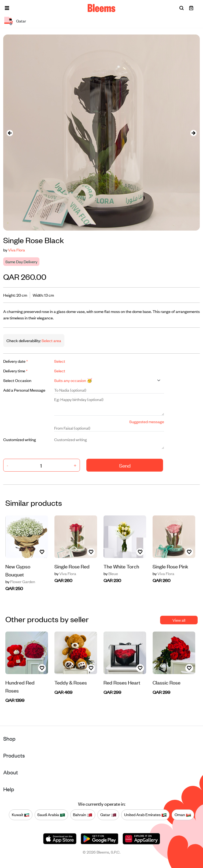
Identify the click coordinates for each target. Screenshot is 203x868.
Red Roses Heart (122, 682)
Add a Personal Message (24, 390)
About (11, 772)
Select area (51, 340)
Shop (9, 738)
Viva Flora (16, 250)
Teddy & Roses (71, 682)
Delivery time (15, 371)
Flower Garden (20, 582)
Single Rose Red (72, 566)
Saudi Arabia (51, 815)
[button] (7, 8)
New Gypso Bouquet (18, 570)
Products (14, 755)
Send (125, 465)
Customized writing (20, 439)
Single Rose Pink (170, 566)
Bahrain (83, 815)
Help (9, 789)
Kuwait (21, 815)
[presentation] (10, 133)
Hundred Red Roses (20, 686)
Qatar (108, 815)
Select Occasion (17, 380)
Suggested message (147, 421)
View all (179, 620)
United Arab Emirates (145, 815)
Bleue (111, 573)
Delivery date (16, 361)
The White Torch (121, 566)
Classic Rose (167, 682)
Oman (183, 815)
